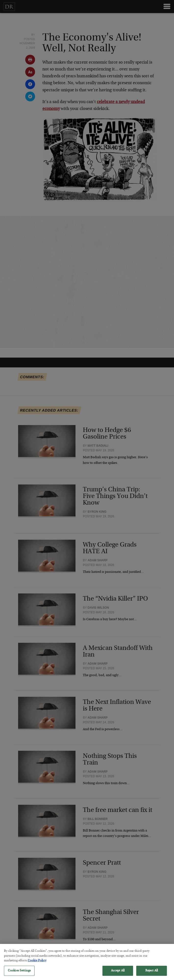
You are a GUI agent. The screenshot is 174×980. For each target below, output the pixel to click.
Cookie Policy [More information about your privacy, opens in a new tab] (37, 964)
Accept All (118, 974)
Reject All (152, 974)
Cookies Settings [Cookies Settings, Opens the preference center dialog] (19, 974)
